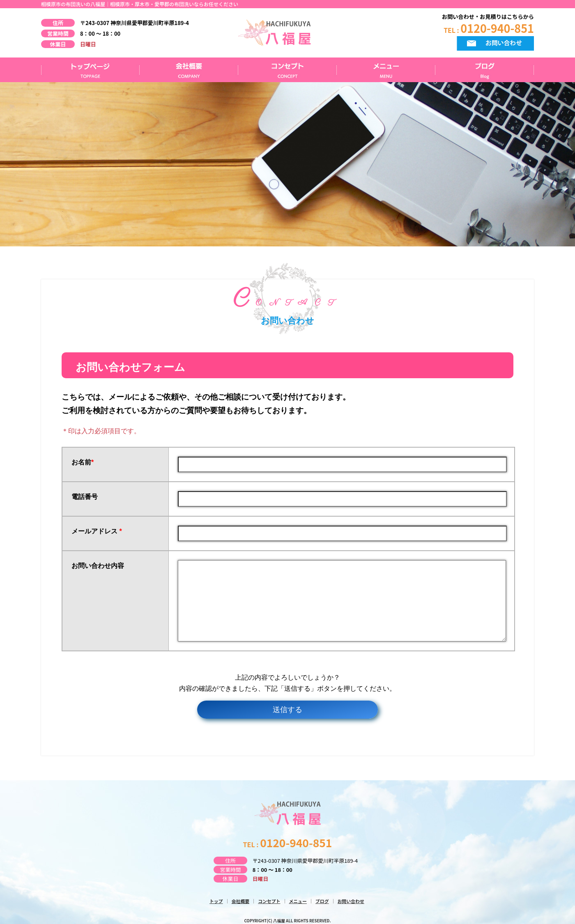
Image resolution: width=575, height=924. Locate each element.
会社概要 (189, 70)
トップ (216, 901)
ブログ (485, 70)
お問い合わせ (351, 901)
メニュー (386, 70)
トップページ (90, 70)
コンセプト (287, 70)
